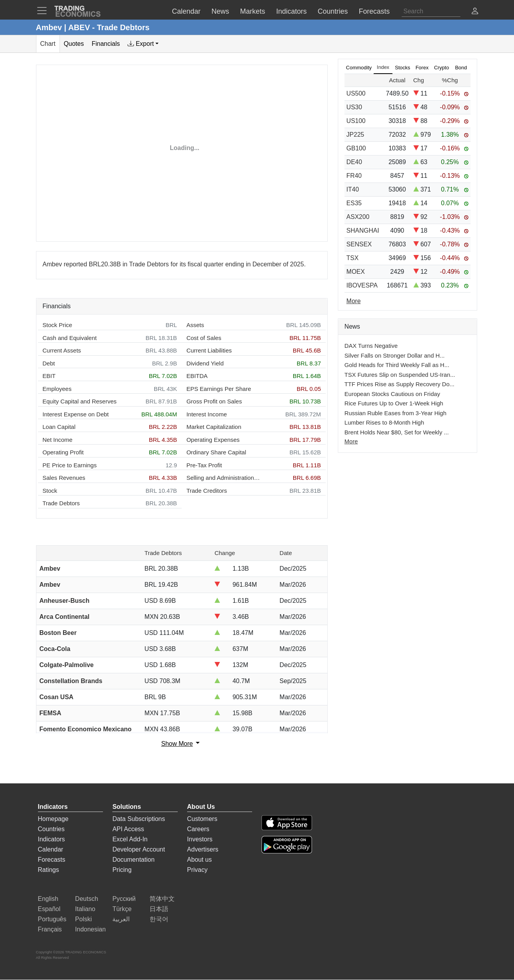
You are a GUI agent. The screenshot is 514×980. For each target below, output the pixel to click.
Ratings (49, 870)
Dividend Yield (205, 363)
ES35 (354, 203)
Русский (124, 899)
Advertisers (203, 849)
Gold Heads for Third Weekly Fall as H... (397, 365)
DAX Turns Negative (371, 346)
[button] (475, 12)
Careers (198, 829)
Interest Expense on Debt (76, 414)
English (48, 899)
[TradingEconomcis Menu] (44, 11)
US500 (356, 93)
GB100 (356, 148)
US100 (356, 121)
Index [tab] (383, 67)
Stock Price (58, 325)
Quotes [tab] (74, 44)
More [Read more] (353, 301)
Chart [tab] (48, 44)
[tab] (143, 44)
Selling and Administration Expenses (224, 478)
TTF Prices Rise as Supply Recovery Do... (399, 384)
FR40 (354, 176)
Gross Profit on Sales (214, 401)
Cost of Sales (204, 338)
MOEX (356, 272)
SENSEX (359, 244)
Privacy (197, 870)
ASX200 (358, 217)
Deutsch (87, 899)
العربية (121, 919)
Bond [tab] (461, 68)
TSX (353, 258)
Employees (57, 389)
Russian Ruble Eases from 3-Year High (395, 413)
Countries (51, 829)
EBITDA (197, 376)
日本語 (159, 909)
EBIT (49, 376)
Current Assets (62, 350)
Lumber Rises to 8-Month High (384, 422)
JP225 (355, 135)
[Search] (431, 11)
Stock (50, 491)
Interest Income (207, 414)
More (351, 441)
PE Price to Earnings (70, 465)
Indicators (51, 839)
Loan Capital (59, 427)
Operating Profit (63, 452)
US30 (354, 107)
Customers (202, 819)
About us (199, 860)
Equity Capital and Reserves (80, 401)
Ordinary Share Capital (216, 452)
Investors (200, 839)
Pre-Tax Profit (204, 465)
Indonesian (90, 929)
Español (49, 909)
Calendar (51, 849)
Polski (84, 919)
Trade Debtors (61, 503)
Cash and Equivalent (70, 338)
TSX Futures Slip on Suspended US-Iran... (400, 375)
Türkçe (122, 909)
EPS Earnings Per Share (219, 389)
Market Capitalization (214, 427)
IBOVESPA (362, 285)
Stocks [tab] (403, 68)
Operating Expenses (213, 440)
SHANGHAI (363, 231)
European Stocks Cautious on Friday (392, 394)
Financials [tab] (106, 44)
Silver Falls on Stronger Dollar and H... (395, 355)
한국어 (159, 919)
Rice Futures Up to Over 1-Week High (394, 403)
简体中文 (162, 899)
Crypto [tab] (442, 68)
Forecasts (52, 860)
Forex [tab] (422, 68)
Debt (49, 363)
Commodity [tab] (359, 68)
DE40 (354, 162)
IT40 (353, 189)
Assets (195, 325)
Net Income (58, 440)
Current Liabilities (209, 350)
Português (52, 919)
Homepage (53, 819)
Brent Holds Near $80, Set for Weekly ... (397, 432)
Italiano (85, 909)
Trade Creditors (207, 491)
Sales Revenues (64, 478)
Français (50, 929)
